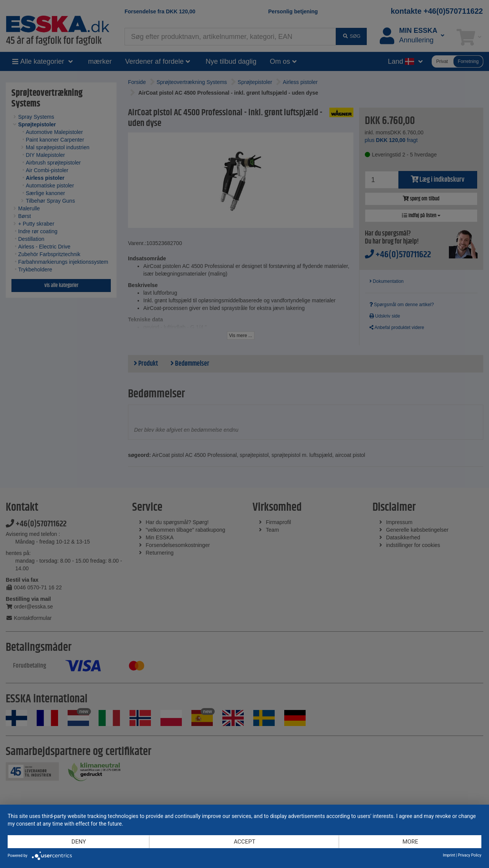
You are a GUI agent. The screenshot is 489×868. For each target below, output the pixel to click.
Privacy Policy (470, 855)
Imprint (449, 855)
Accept (244, 842)
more (410, 842)
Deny (79, 842)
